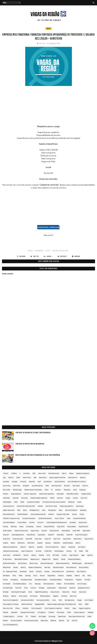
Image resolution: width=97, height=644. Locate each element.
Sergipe (79, 600)
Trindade (33, 617)
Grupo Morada (31, 535)
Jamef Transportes (27, 551)
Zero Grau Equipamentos (10, 625)
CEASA (16, 502)
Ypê (68, 621)
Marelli (63, 559)
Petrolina (87, 580)
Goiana (21, 527)
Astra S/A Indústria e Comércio (77, 482)
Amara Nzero (43, 478)
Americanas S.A (73, 478)
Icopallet (40, 543)
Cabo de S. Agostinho (30, 494)
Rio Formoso (34, 596)
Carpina (68, 498)
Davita (25, 510)
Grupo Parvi (6, 539)
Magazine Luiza (35, 559)
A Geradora (26, 473)
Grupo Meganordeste (18, 535)
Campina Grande (86, 494)
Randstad (72, 588)
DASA (19, 510)
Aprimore (83, 478)
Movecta (23, 567)
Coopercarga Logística (66, 506)
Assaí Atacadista (60, 482)
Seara (54, 600)
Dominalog (83, 510)
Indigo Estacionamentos (10, 547)
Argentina (32, 482)
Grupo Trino (57, 539)
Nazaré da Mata (84, 567)
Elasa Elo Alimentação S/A (38, 514)
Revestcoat (83, 592)
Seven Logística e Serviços (11, 604)
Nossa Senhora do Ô (58, 572)
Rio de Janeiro (23, 596)
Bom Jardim (7, 490)
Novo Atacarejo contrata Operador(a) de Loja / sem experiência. (38, 455)
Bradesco (58, 490)
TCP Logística (42, 612)
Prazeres (33, 588)
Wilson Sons (44, 621)
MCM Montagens (77, 563)
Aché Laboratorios (54, 473)
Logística (90, 555)
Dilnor (61, 510)
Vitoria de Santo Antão (31, 621)
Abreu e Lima (42, 473)
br (52, 490)
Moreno (16, 567)
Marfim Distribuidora (74, 559)
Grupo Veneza (78, 539)
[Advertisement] (49, 109)
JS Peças (69, 551)
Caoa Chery (24, 498)
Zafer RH (74, 621)
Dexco (44, 510)
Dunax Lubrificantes (9, 514)
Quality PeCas (63, 588)
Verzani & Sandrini (16, 621)
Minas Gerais (7, 567)
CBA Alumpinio (7, 502)
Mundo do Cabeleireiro (35, 567)
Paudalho (69, 576)
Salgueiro (56, 596)
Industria (23, 547)
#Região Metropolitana (60, 251)
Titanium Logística (9, 617)
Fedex (69, 518)
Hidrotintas (21, 543)
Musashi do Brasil (58, 567)
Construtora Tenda (51, 506)
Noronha (47, 572)
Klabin (81, 551)
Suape (74, 608)
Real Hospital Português (18, 592)
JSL (75, 551)
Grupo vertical (89, 539)
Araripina (15, 482)
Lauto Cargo (7, 555)
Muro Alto (47, 567)
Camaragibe (60, 494)
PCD (84, 576)
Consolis (40, 506)
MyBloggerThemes (57, 641)
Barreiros (67, 486)
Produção (42, 588)
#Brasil (30, 251)
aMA (35, 478)
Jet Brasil (39, 551)
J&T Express (82, 547)
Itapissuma (72, 547)
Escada (82, 514)
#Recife (48, 251)
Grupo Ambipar (72, 527)
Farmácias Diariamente (45, 518)
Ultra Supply (42, 617)
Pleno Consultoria (49, 584)
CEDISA (22, 502)
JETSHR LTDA (48, 551)
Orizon (35, 576)
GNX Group (14, 527)
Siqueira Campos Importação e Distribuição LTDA (62, 604)
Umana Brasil (62, 617)
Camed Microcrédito (72, 494)
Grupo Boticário (83, 527)
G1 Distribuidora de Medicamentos (57, 522)
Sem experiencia (70, 600)
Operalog (28, 576)
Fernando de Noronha (79, 518)
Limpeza (34, 555)
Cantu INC (16, 498)
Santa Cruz (73, 596)
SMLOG (87, 604)
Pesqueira (79, 580)
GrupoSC (6, 543)
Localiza (64, 555)
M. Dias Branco (7, 559)
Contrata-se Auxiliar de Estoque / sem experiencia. (33, 433)
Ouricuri (42, 576)
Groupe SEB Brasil (49, 527)
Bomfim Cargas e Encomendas (33, 490)
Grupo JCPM (76, 531)
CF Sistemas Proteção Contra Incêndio (54, 502)
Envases (74, 514)
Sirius (80, 604)
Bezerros (85, 486)
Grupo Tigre (38, 539)
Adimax (71, 473)
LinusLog (41, 555)
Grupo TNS (48, 539)
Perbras (5, 580)
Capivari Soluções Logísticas (39, 498)
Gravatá (39, 527)
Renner (74, 592)
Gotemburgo (30, 527)
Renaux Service (55, 592)
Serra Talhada (89, 600)
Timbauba (90, 612)
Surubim (6, 612)
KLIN (87, 551)
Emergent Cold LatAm (63, 514)
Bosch (47, 490)
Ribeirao (14, 596)
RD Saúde (6, 592)
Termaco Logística (79, 612)
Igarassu (48, 543)
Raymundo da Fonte (84, 588)
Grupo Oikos (60, 535)
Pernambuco (14, 580)
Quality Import (52, 588)
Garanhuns (73, 522)
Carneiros (60, 498)
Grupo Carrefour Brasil (21, 531)
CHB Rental (71, 502)
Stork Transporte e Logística (53, 608)
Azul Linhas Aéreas (37, 486)
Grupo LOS (6, 535)
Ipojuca (63, 547)
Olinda (21, 576)
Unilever (5, 621)
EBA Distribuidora (23, 514)
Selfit (60, 600)
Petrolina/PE (7, 584)
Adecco (64, 473)
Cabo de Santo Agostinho (46, 494)
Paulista (77, 576)
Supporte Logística (85, 608)
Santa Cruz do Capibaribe (11, 600)
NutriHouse (6, 576)
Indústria (31, 547)
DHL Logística (52, 510)
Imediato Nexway (68, 543)
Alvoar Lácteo (27, 478)
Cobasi (79, 502)
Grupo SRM (29, 539)
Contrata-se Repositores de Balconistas (30, 444)
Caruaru (75, 498)
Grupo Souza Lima (18, 539)
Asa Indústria (48, 482)
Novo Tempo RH (81, 572)
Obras (14, 576)
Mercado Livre (89, 563)
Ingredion (40, 547)
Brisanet (6, 494)
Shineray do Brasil (27, 604)
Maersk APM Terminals (21, 559)
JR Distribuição (59, 551)
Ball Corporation (56, 486)
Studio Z (67, 608)
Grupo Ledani (86, 531)
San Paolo (64, 596)
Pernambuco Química (41, 580)
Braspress (83, 490)
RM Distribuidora (45, 596)
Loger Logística (74, 555)
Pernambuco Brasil (26, 580)
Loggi (83, 555)
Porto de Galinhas (69, 584)
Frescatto (41, 522)
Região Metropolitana (41, 592)
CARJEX (52, 498)
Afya (4, 478)
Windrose (53, 621)
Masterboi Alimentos (47, 563)
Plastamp (38, 584)
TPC (27, 617)
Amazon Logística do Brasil (57, 478)
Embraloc (51, 514)
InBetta (78, 543)
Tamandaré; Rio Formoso (27, 612)
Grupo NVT (51, 535)
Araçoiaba (6, 482)
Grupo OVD (70, 535)
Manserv (56, 559)
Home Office (31, 543)
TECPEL (69, 612)
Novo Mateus (70, 572)
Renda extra (66, 592)
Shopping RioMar (40, 604)
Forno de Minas (22, 522)
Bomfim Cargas (17, 490)
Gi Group (6, 527)
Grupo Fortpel (35, 531)
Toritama (20, 617)
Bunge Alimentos (16, 494)
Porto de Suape (82, 584)
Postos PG (18, 588)
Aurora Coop (7, 486)
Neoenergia (23, 572)
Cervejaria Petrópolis (33, 502)
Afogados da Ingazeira (83, 473)
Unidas (89, 617)
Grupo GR (44, 531)
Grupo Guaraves (54, 531)
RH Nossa (6, 596)
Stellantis (26, 608)
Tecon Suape (60, 612)
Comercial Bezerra (9, 506)
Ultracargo (52, 617)
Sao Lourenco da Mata (27, 600)
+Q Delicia (14, 473)
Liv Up (48, 555)
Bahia (47, 486)
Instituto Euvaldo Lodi (52, 547)
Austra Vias (17, 486)
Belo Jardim (76, 486)
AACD (34, 473)
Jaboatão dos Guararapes (11, 551)
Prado (26, 588)
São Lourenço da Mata (43, 600)
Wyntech (62, 621)
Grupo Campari (7, 531)
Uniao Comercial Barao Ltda (77, 617)
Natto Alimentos (71, 567)
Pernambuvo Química (56, 580)
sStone (18, 608)
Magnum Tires (46, 559)
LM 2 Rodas (56, 555)
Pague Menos (51, 576)
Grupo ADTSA (61, 527)
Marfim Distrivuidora (9, 563)
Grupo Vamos (67, 539)
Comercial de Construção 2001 (26, 506)
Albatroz (11, 478)
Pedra (89, 576)
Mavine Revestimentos (63, 563)
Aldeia (18, 478)
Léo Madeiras (17, 555)
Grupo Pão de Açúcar (81, 535)
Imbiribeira (57, 543)
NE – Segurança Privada (10, 572)
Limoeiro (26, 555)
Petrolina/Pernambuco (20, 584)
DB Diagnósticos (34, 510)
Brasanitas (67, 490)
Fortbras (32, 522)
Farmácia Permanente (29, 518)
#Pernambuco (39, 251)
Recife (30, 592)
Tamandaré (14, 612)
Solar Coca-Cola (8, 608)
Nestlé (31, 572)
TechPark (51, 612)
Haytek (13, 543)
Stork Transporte (37, 608)
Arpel (39, 482)
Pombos (59, 584)
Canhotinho (6, 498)
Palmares (61, 576)
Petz (31, 584)
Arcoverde (23, 482)
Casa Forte (84, 498)
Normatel (39, 572)
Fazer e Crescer (59, 518)
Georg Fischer (83, 522)
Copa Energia (80, 506)
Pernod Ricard (69, 580)
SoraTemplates (46, 641)
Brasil (49, 29)
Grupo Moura (41, 535)
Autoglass (26, 486)
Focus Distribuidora (9, 522)
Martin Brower (22, 563)
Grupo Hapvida (66, 531)
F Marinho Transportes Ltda (11, 518)
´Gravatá (6, 473)
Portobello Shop (8, 588)
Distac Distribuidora (71, 510)
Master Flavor (34, 563)
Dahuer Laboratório (9, 510)
